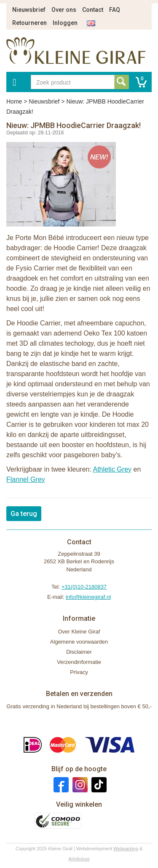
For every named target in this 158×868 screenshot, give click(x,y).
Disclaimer (79, 652)
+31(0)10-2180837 (84, 587)
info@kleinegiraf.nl (88, 597)
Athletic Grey (112, 469)
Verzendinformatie (79, 662)
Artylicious (79, 859)
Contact (93, 10)
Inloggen (65, 23)
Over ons (64, 10)
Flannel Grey (26, 479)
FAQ (115, 10)
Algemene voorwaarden (79, 642)
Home (14, 101)
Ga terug (24, 514)
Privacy (79, 672)
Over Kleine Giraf (79, 632)
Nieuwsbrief (29, 10)
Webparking (126, 849)
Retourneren (29, 23)
